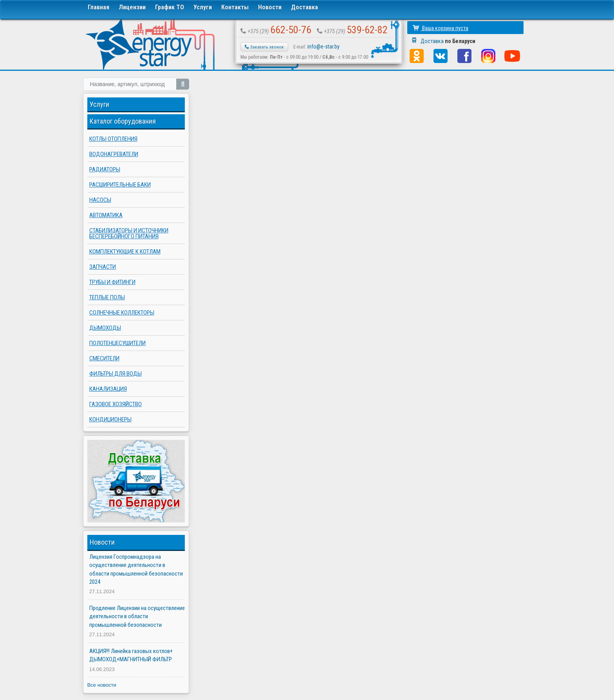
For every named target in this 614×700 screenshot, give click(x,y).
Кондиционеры (110, 419)
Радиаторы (105, 169)
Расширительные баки (120, 185)
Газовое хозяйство (116, 404)
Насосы (100, 200)
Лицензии (132, 7)
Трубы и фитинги (112, 282)
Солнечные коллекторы (122, 313)
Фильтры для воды (116, 374)
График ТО (170, 7)
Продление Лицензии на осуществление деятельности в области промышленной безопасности (137, 616)
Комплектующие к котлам (125, 252)
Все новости (102, 685)
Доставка (304, 7)
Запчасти (103, 267)
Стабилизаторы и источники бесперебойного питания (129, 233)
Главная (98, 7)
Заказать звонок (264, 47)
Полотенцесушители (117, 343)
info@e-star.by (323, 47)
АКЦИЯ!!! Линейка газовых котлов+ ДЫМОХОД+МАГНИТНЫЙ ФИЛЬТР (131, 655)
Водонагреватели (114, 154)
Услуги (203, 7)
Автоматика (106, 215)
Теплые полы (107, 297)
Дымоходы (105, 328)
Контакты (235, 7)
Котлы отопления (113, 139)
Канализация (108, 389)
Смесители (104, 358)
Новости (270, 7)
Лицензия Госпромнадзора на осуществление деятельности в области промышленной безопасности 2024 (136, 569)
